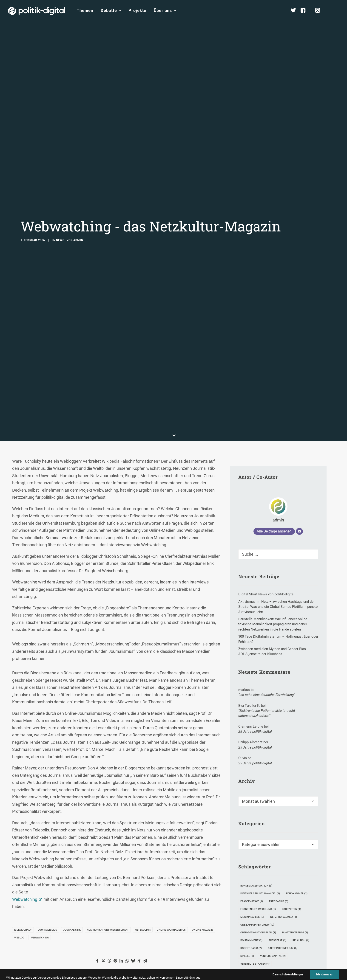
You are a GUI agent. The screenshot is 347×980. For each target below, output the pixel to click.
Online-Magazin (202, 826)
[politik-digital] (37, 11)
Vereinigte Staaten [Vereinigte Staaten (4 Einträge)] (255, 860)
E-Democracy (23, 826)
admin (78, 188)
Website (166, 948)
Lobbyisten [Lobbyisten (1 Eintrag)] (292, 806)
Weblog (19, 834)
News (60, 188)
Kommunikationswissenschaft (108, 826)
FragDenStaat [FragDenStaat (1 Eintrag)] (252, 798)
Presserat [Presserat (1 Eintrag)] (277, 837)
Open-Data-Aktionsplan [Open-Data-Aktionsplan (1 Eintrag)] (258, 829)
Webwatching (25, 796)
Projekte (137, 10)
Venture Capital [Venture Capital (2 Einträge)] (273, 852)
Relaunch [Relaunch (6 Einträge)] (301, 837)
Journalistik (72, 826)
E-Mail (97, 948)
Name (27, 948)
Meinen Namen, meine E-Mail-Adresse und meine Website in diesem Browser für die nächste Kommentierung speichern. (106, 974)
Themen (85, 10)
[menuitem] (85, 11)
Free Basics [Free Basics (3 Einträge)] (279, 798)
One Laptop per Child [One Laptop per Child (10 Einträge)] (257, 821)
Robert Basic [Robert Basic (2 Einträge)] (251, 845)
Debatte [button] (111, 10)
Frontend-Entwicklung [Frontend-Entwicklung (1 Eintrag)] (258, 806)
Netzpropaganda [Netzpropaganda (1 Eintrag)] (284, 813)
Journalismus (47, 826)
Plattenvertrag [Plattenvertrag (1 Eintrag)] (295, 829)
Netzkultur (143, 826)
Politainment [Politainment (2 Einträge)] (251, 837)
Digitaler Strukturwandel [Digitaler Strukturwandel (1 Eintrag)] (260, 790)
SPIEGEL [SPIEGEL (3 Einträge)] (247, 852)
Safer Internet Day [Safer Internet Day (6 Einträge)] (283, 845)
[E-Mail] (299, 428)
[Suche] (278, 451)
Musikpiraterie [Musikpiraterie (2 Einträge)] (252, 813)
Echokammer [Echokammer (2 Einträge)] (297, 790)
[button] (337, 11)
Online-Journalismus (171, 826)
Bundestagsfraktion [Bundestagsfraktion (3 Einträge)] (256, 782)
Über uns (165, 10)
